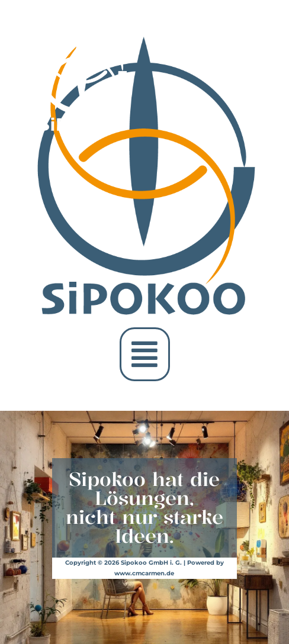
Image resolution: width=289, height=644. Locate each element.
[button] (145, 354)
